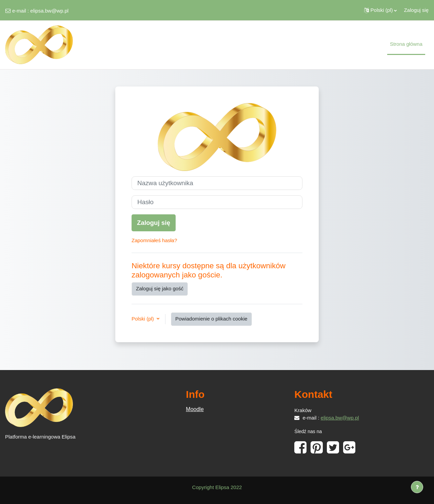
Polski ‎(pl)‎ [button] (143, 319)
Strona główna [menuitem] (406, 44)
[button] (381, 10)
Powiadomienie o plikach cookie (211, 319)
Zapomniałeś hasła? (154, 240)
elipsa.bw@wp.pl (49, 11)
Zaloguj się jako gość (160, 288)
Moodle (195, 409)
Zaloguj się (416, 10)
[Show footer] (417, 487)
